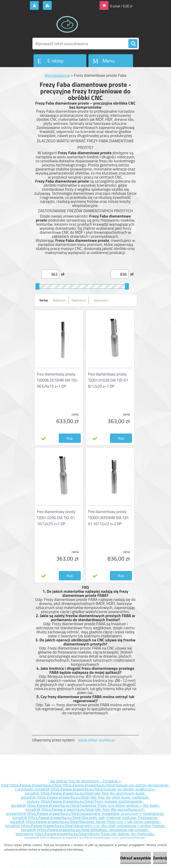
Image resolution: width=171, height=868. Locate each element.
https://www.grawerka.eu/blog (35, 785)
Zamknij (160, 858)
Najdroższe (79, 300)
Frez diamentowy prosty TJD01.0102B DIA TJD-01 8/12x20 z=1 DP (108, 380)
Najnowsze (101, 300)
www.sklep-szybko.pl (96, 740)
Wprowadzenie (57, 75)
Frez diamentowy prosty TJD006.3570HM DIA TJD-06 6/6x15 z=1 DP (58, 380)
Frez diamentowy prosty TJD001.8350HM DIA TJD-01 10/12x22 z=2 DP (109, 518)
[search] (133, 44)
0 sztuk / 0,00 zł (121, 6)
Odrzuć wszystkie (136, 858)
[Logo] (67, 25)
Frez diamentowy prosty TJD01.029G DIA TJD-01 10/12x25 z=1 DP (56, 518)
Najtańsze (59, 300)
